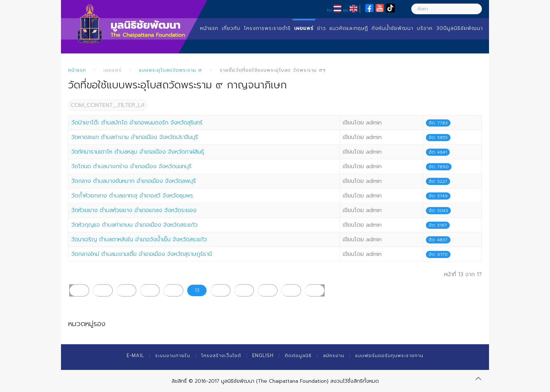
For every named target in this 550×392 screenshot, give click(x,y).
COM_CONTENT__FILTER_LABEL (68, 100)
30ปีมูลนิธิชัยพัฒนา (460, 28)
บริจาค (425, 28)
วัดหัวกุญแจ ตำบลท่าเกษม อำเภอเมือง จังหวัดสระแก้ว (134, 225)
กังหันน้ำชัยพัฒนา (393, 28)
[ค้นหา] (447, 9)
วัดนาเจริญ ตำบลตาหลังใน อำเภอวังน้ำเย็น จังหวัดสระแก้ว (139, 239)
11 (150, 290)
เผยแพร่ (304, 28)
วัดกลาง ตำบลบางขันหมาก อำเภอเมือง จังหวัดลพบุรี (134, 181)
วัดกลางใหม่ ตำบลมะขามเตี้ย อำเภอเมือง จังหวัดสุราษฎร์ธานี (142, 254)
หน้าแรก (209, 28)
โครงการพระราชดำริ (267, 28)
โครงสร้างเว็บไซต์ (221, 355)
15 (244, 290)
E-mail (135, 355)
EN (346, 10)
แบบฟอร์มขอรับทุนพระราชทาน (389, 355)
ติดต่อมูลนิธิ (298, 355)
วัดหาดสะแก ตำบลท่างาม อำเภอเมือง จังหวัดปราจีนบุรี (135, 137)
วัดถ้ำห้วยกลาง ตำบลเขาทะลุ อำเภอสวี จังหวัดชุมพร (132, 196)
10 (126, 290)
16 (268, 290)
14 (221, 290)
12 (174, 290)
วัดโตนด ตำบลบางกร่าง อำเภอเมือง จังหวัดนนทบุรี (131, 166)
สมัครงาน (333, 355)
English (263, 355)
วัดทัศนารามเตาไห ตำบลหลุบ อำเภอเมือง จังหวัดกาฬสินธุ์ (138, 152)
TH (329, 10)
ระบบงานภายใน (173, 355)
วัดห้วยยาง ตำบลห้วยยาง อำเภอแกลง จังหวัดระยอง (134, 210)
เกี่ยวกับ (231, 28)
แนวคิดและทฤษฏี (349, 28)
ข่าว (322, 28)
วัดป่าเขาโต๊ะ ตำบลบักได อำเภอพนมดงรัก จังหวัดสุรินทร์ (137, 123)
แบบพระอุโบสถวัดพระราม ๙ (171, 70)
